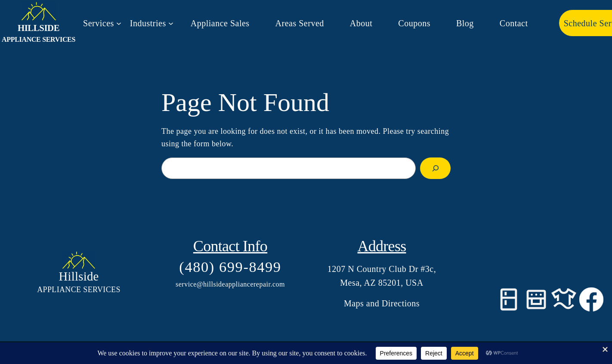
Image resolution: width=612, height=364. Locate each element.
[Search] (435, 168)
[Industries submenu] (152, 23)
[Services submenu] (102, 23)
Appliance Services (39, 39)
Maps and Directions (382, 303)
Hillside (39, 28)
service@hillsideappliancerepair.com (230, 284)
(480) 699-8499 (230, 267)
